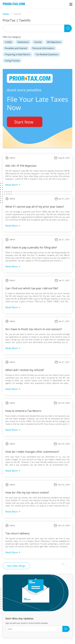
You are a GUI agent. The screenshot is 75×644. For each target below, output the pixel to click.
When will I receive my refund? (25, 370)
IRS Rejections (54, 42)
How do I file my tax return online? (27, 493)
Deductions (23, 42)
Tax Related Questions (47, 54)
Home (6, 14)
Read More (13, 185)
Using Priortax (12, 61)
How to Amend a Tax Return (23, 411)
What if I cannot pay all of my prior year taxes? (35, 207)
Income (38, 42)
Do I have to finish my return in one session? (34, 329)
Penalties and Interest (16, 48)
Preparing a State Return (17, 54)
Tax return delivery (17, 533)
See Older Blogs (16, 566)
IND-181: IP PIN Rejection (21, 166)
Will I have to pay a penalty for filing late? (31, 247)
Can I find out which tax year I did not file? (32, 288)
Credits (8, 42)
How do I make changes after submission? (32, 452)
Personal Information (43, 48)
